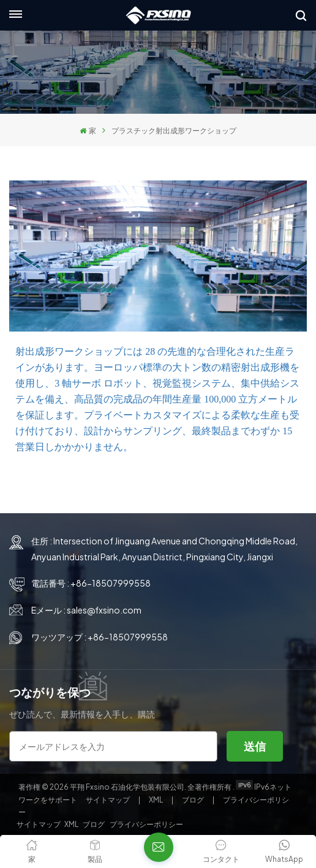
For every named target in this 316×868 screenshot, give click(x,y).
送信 (255, 746)
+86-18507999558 (111, 583)
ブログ (194, 800)
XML (156, 800)
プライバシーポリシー (146, 824)
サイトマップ (108, 800)
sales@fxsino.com (104, 610)
